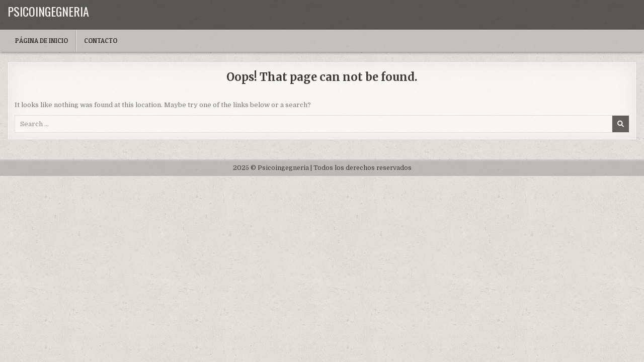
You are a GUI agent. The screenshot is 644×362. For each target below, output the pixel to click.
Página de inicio (42, 41)
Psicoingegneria (48, 11)
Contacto (101, 41)
